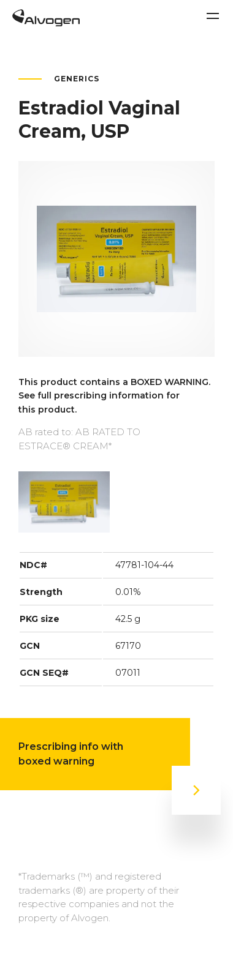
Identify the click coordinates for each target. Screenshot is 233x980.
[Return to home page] (46, 23)
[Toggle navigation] (213, 16)
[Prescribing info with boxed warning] (196, 790)
